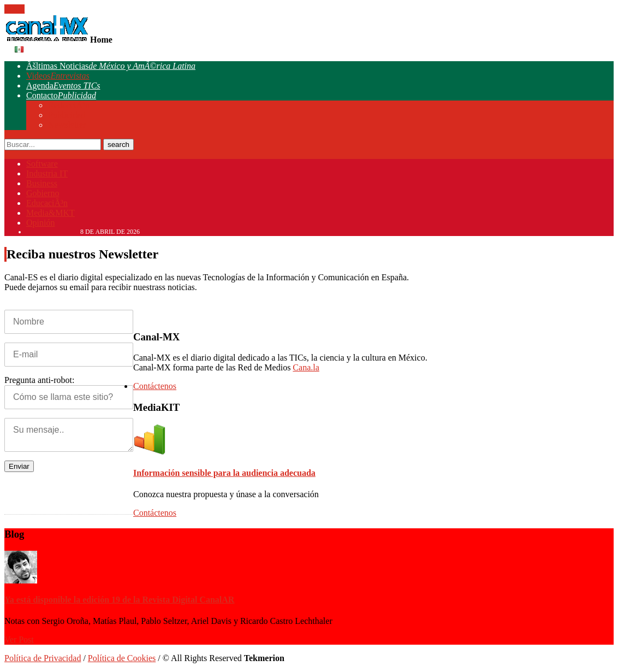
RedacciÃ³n (69, 105)
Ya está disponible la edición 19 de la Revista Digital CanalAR (119, 600)
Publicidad (67, 115)
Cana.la (306, 367)
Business (42, 183)
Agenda (63, 86)
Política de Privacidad (43, 658)
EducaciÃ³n (47, 203)
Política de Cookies (122, 658)
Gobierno (43, 193)
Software (42, 164)
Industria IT (47, 173)
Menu (14, 9)
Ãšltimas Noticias (111, 66)
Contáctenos (153, 386)
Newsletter (67, 125)
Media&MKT (50, 213)
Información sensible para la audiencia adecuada (224, 473)
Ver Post (19, 639)
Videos (58, 76)
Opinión (40, 223)
